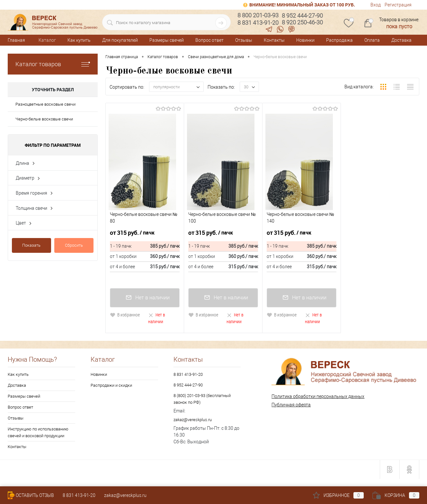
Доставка (401, 40)
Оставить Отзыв (31, 495)
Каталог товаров (53, 64)
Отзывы (244, 40)
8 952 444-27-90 (188, 385)
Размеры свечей (167, 40)
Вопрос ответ (209, 40)
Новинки (305, 40)
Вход (376, 5)
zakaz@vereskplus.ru (193, 420)
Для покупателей (120, 40)
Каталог (47, 40)
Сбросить (74, 245)
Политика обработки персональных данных (318, 396)
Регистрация (398, 5)
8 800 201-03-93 (258, 15)
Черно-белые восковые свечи (44, 119)
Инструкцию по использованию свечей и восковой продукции (38, 432)
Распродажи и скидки (111, 385)
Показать (31, 245)
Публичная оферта (291, 405)
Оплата (372, 40)
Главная (16, 40)
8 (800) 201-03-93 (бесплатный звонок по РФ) (202, 399)
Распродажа (339, 40)
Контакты (274, 40)
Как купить (79, 40)
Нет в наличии (157, 318)
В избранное (125, 315)
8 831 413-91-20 (188, 374)
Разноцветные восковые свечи (45, 104)
